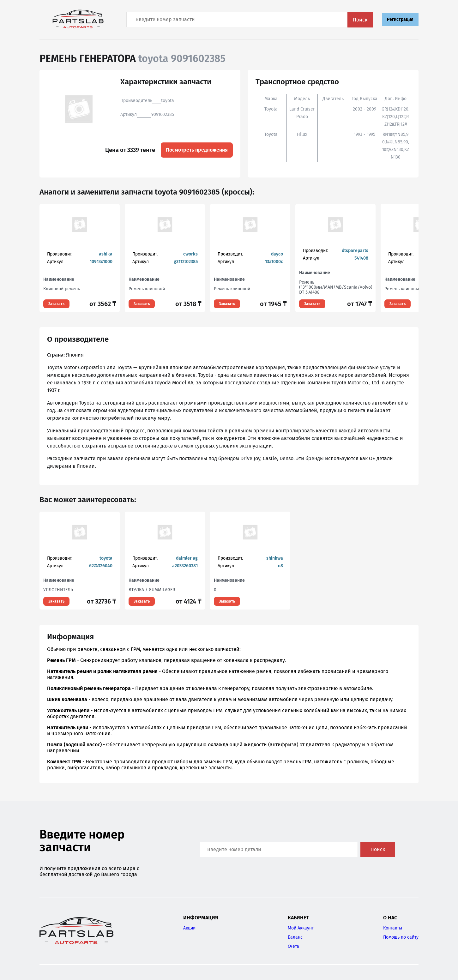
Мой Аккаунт (301, 928)
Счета (293, 946)
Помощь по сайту (401, 937)
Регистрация (400, 19)
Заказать (56, 304)
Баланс (295, 937)
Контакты (393, 928)
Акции (189, 928)
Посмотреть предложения (197, 150)
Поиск (360, 20)
